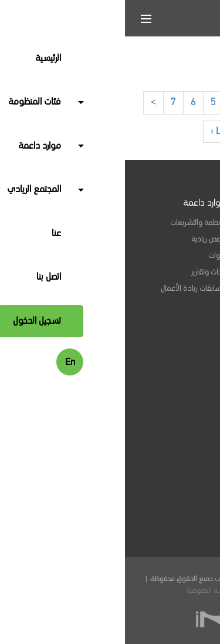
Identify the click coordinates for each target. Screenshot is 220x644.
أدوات (92, 256)
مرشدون (178, 256)
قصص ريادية (84, 239)
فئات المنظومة (165, 203)
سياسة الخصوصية (84, 591)
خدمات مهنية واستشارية (155, 239)
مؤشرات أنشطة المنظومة (153, 367)
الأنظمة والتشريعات (73, 223)
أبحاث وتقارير (84, 272)
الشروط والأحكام (136, 591)
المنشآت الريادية (168, 223)
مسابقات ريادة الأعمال (68, 289)
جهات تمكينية (171, 272)
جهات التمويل (171, 289)
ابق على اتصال (168, 424)
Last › (98, 131)
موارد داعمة (79, 203)
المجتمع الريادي (165, 314)
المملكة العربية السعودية (161, 555)
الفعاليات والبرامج (166, 350)
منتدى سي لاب (167, 383)
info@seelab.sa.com (147, 492)
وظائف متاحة (172, 334)
